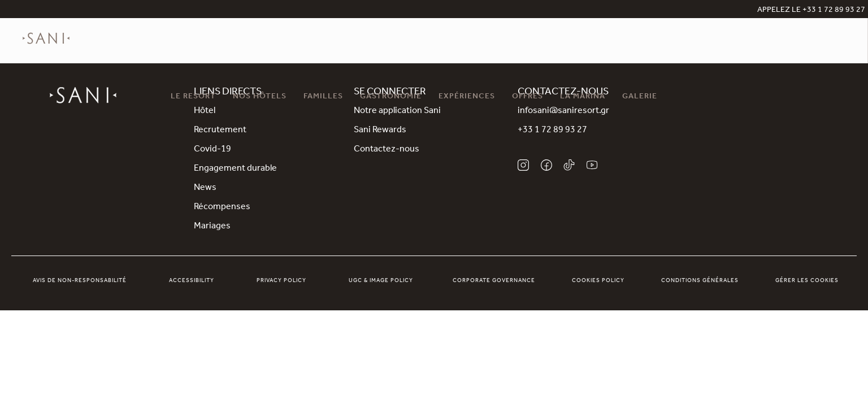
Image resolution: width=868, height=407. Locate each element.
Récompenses (222, 207)
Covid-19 (212, 150)
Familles (323, 97)
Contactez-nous (387, 150)
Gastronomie (391, 97)
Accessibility (192, 281)
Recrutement (220, 131)
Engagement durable (235, 169)
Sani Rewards (380, 131)
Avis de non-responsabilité (80, 281)
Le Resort (193, 97)
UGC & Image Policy (381, 281)
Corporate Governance (494, 281)
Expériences (467, 97)
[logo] (46, 46)
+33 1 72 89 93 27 (552, 131)
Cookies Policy (598, 281)
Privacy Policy (281, 281)
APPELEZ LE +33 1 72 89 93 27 (811, 11)
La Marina (583, 97)
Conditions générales (700, 281)
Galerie (640, 97)
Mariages (212, 227)
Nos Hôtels (260, 97)
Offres (528, 97)
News (205, 188)
